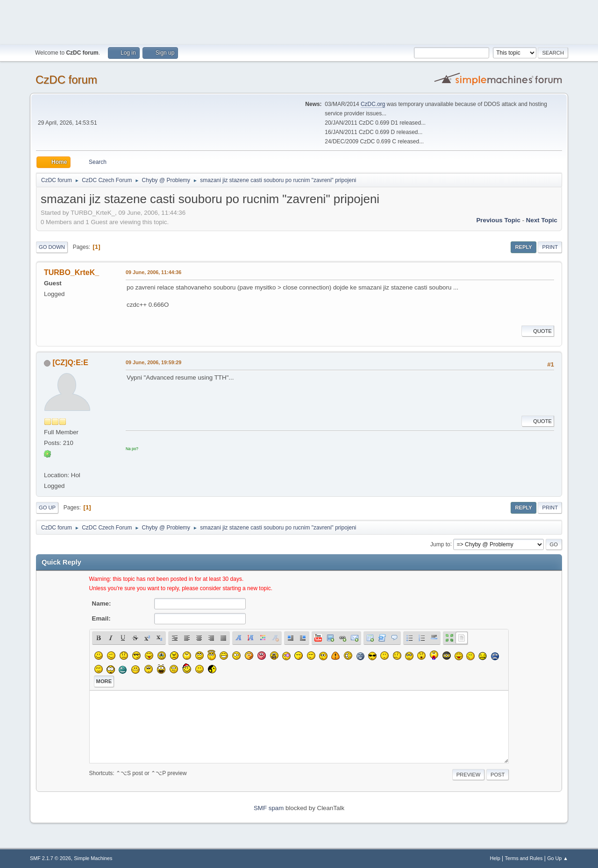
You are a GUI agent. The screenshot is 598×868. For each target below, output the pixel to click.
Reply (523, 247)
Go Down (52, 247)
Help (495, 858)
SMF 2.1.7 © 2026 (50, 858)
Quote (538, 331)
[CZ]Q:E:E (70, 363)
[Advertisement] (299, 21)
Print (550, 247)
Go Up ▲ (558, 858)
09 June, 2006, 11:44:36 (153, 272)
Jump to (440, 544)
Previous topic (498, 220)
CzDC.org (373, 104)
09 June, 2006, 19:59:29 (153, 362)
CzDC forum (66, 80)
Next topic (542, 220)
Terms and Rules (524, 858)
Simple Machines (93, 858)
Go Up (47, 508)
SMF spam (269, 808)
